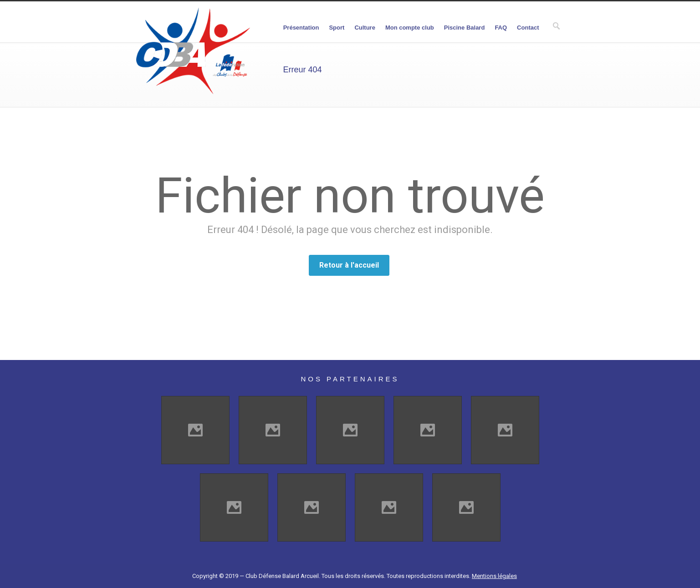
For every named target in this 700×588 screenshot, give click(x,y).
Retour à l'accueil (349, 265)
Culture (365, 28)
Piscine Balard (465, 28)
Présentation (301, 28)
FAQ (501, 28)
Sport (337, 28)
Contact (528, 28)
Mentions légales (494, 576)
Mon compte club (410, 28)
